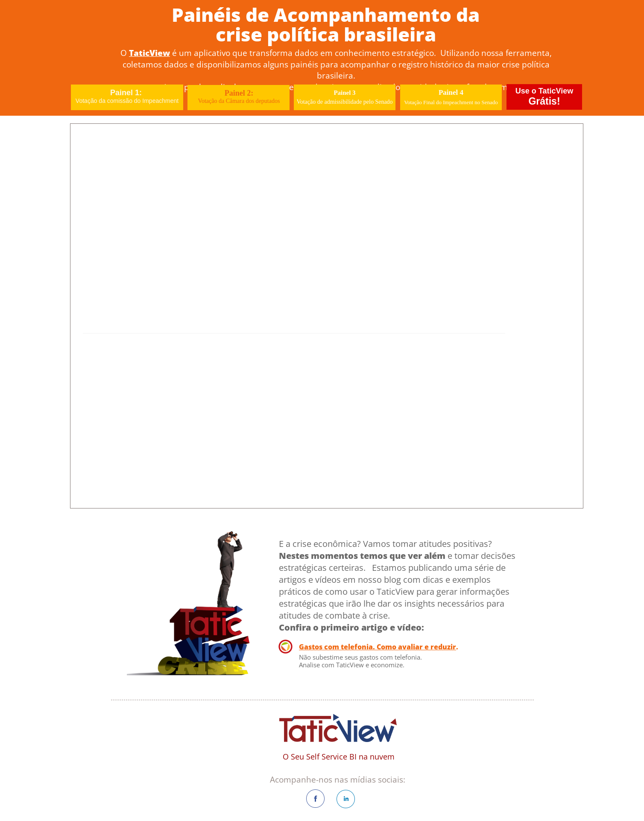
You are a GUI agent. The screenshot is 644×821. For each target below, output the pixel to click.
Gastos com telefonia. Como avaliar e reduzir (378, 647)
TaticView (149, 53)
